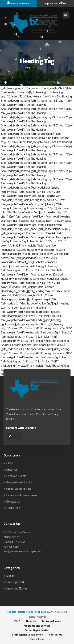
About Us (12, 470)
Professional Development (22, 495)
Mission (11, 576)
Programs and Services (20, 482)
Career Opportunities (19, 489)
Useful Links (13, 508)
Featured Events (16, 476)
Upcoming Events (17, 589)
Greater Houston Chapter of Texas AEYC (31, 612)
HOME (10, 463)
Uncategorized (15, 582)
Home (27, 68)
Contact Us (13, 502)
